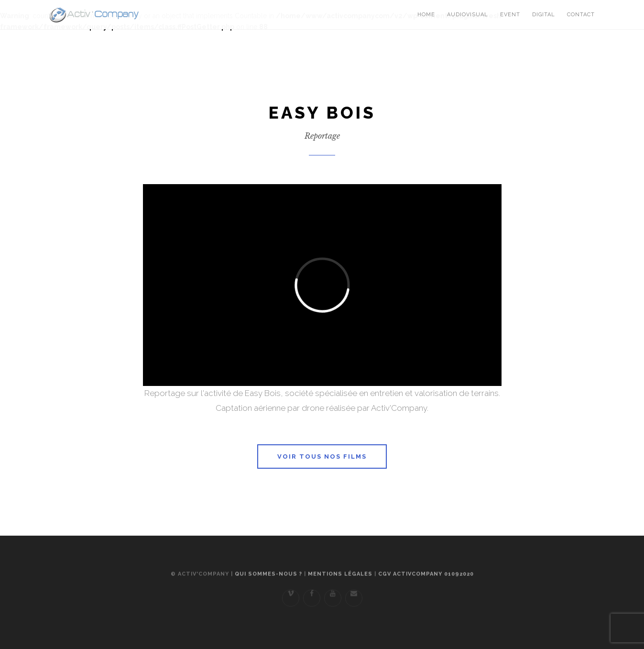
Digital (544, 15)
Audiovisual (468, 15)
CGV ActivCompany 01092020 (426, 579)
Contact (581, 15)
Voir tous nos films (322, 456)
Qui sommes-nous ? (268, 579)
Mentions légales (340, 579)
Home (426, 15)
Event (510, 15)
